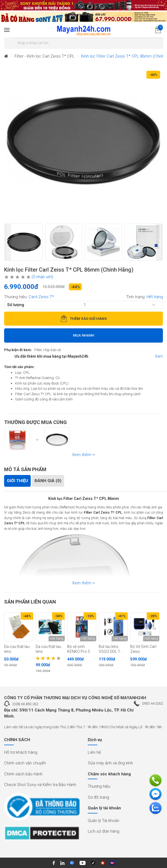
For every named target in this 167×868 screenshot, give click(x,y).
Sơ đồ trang (98, 797)
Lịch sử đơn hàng (104, 831)
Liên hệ (94, 752)
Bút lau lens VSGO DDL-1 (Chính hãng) (110, 649)
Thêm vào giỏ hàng (84, 319)
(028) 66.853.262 (25, 704)
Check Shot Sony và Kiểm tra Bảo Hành (40, 785)
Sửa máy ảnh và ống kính (110, 763)
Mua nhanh (83, 335)
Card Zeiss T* (41, 297)
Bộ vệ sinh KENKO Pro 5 (79, 649)
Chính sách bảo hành (23, 774)
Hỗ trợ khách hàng (21, 752)
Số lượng (16, 305)
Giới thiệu (17, 481)
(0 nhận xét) (42, 277)
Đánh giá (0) (48, 481)
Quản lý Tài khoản (104, 821)
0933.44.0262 (152, 703)
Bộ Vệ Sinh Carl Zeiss (143, 649)
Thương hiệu (99, 786)
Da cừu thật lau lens (17, 649)
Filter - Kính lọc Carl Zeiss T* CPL (45, 56)
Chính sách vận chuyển (25, 763)
